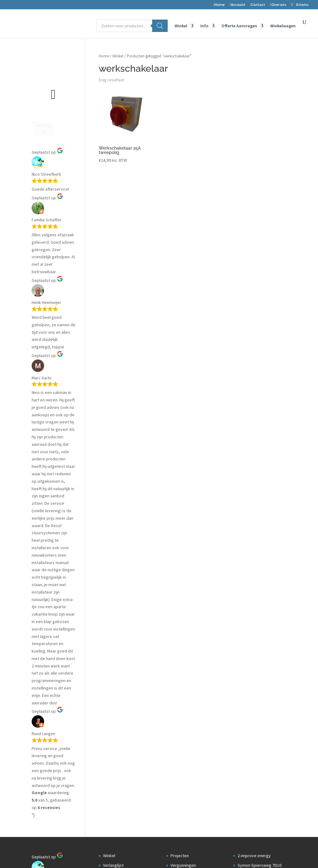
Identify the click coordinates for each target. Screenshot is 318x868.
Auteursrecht (115, 265)
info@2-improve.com (257, 255)
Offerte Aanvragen (239, 26)
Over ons (278, 5)
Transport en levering (123, 284)
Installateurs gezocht (190, 246)
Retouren (113, 246)
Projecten (180, 207)
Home (219, 5)
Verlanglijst (113, 217)
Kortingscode (116, 293)
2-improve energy (254, 207)
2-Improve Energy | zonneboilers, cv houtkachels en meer (86, 853)
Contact (258, 5)
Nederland (247, 236)
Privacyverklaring (120, 274)
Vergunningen (183, 217)
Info (204, 26)
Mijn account (115, 227)
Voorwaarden (117, 255)
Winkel (181, 26)
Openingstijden (252, 265)
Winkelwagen (283, 26)
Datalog (178, 236)
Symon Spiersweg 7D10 (259, 217)
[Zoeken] (160, 26)
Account (237, 5)
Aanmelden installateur (192, 255)
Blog (175, 227)
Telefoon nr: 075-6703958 (261, 246)
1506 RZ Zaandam (254, 227)
